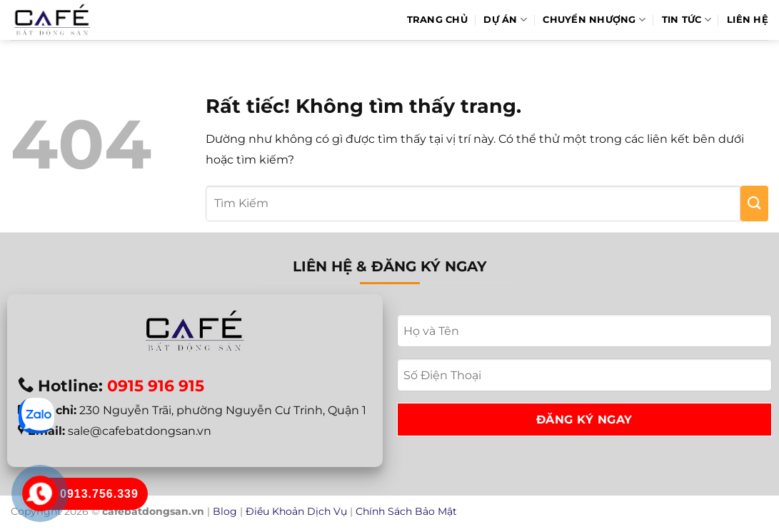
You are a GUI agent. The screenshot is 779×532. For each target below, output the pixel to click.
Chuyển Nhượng (594, 20)
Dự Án (505, 20)
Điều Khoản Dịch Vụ (296, 511)
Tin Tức (687, 20)
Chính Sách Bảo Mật (406, 511)
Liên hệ (748, 20)
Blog (225, 511)
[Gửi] (754, 204)
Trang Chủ (437, 20)
